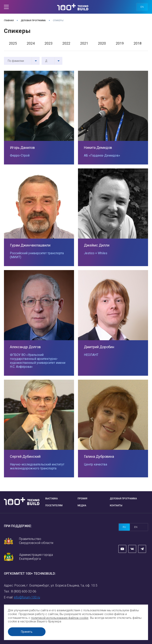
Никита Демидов (98, 148)
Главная (9, 21)
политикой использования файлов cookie (60, 618)
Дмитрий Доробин (99, 347)
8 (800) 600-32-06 (24, 591)
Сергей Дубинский (25, 456)
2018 (138, 43)
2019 (120, 43)
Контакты (116, 505)
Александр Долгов (25, 347)
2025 (13, 43)
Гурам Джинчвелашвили (30, 245)
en (142, 7)
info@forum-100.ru (27, 597)
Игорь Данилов (22, 148)
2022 (66, 43)
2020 (102, 43)
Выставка (52, 499)
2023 (48, 43)
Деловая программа (33, 21)
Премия (82, 499)
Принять (27, 632)
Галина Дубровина (99, 456)
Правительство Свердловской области (36, 541)
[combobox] (22, 61)
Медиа (82, 505)
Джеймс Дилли (97, 245)
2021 (84, 43)
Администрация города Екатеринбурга (36, 557)
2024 (31, 43)
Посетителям (54, 505)
